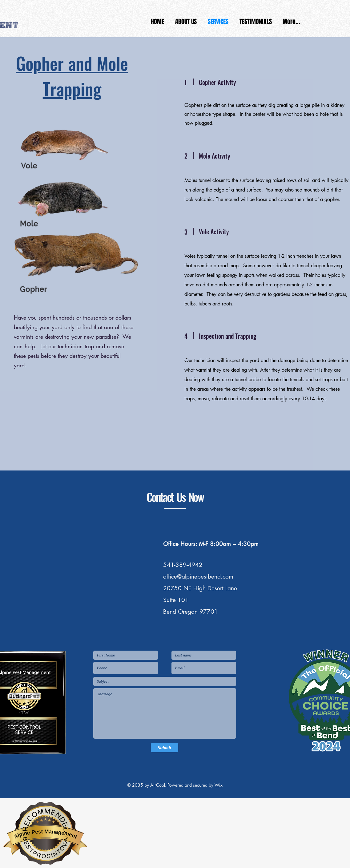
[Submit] (165, 748)
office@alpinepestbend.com (198, 577)
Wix (219, 785)
